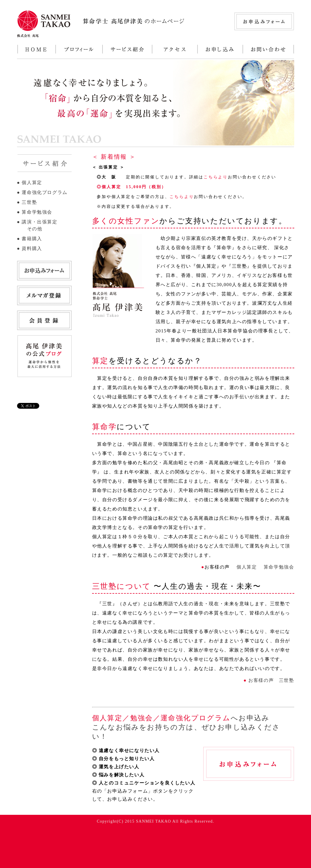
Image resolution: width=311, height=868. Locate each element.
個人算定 (246, 567)
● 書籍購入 (30, 239)
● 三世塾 (27, 202)
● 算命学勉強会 (35, 212)
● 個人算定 (30, 183)
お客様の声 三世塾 (271, 680)
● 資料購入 (30, 248)
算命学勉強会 (278, 567)
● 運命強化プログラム (42, 192)
